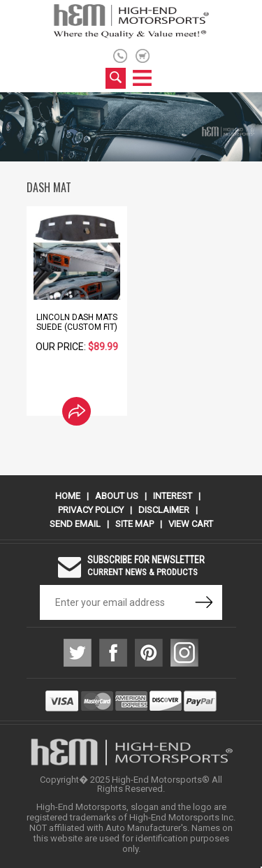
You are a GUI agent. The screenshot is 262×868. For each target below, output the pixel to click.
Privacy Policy (91, 510)
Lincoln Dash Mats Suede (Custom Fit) (77, 322)
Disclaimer (164, 510)
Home (68, 496)
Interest (173, 496)
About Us (117, 496)
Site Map (134, 524)
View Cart (191, 524)
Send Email (75, 524)
